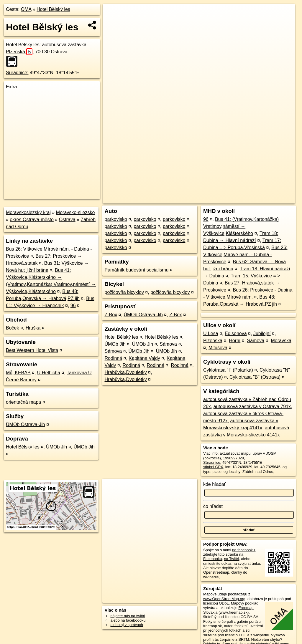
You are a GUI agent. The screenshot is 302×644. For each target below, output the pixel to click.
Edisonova (236, 333)
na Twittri (231, 559)
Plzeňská (19, 52)
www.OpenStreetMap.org (224, 599)
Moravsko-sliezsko (75, 212)
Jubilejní (262, 333)
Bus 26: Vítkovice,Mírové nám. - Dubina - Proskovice (245, 255)
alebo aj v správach (127, 625)
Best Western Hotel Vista (32, 350)
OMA (26, 9)
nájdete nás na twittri (128, 616)
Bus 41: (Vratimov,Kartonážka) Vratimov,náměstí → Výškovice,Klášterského (241, 226)
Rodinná (113, 358)
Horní (235, 341)
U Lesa (211, 333)
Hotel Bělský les (53, 9)
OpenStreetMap (193, 199)
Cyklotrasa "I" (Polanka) (228, 370)
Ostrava (67, 220)
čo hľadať (213, 506)
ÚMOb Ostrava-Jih (25, 424)
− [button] (113, 23)
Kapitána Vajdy (144, 358)
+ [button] (113, 14)
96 (73, 306)
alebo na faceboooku (128, 620)
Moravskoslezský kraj (28, 212)
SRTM (244, 639)
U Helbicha (49, 373)
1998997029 (233, 458)
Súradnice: (17, 73)
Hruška (33, 328)
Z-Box (111, 315)
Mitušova (218, 348)
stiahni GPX (213, 467)
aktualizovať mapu (235, 453)
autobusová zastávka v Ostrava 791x (252, 407)
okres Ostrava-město (32, 220)
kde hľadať (215, 484)
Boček (12, 328)
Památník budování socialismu (136, 270)
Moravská (281, 341)
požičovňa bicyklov (124, 292)
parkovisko (116, 219)
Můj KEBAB (18, 373)
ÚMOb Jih (56, 447)
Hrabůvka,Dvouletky (125, 372)
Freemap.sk (224, 199)
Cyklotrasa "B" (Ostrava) (255, 377)
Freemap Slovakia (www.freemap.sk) (228, 610)
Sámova (168, 344)
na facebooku (243, 550)
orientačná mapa (23, 402)
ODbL (224, 603)
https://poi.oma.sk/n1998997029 (268, 199)
